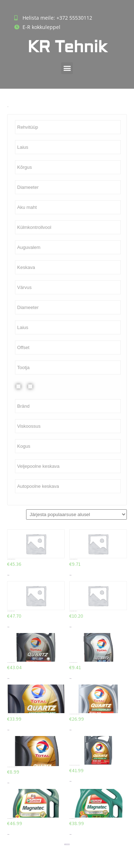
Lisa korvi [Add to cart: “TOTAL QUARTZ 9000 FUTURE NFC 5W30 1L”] (8, 783)
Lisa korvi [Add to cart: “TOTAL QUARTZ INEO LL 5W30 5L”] (8, 627)
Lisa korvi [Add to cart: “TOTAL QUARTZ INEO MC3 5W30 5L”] (8, 575)
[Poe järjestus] (76, 514)
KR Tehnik (67, 47)
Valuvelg (36, 386)
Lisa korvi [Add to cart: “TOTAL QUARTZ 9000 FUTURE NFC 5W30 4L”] (70, 730)
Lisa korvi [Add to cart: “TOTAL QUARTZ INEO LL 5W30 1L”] (70, 627)
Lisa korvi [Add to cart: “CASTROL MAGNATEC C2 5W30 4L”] (70, 835)
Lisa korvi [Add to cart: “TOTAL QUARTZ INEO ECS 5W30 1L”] (70, 679)
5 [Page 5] (68, 844)
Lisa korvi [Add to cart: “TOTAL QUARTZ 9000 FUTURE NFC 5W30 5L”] (8, 730)
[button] (67, 68)
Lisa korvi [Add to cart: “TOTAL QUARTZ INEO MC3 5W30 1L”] (70, 575)
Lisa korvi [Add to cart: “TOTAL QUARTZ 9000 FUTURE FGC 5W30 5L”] (70, 781)
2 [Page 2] (66, 844)
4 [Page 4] (67, 844)
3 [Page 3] (66, 844)
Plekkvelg (24, 386)
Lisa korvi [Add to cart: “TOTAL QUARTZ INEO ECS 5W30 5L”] (8, 679)
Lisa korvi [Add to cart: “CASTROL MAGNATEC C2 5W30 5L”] (8, 835)
